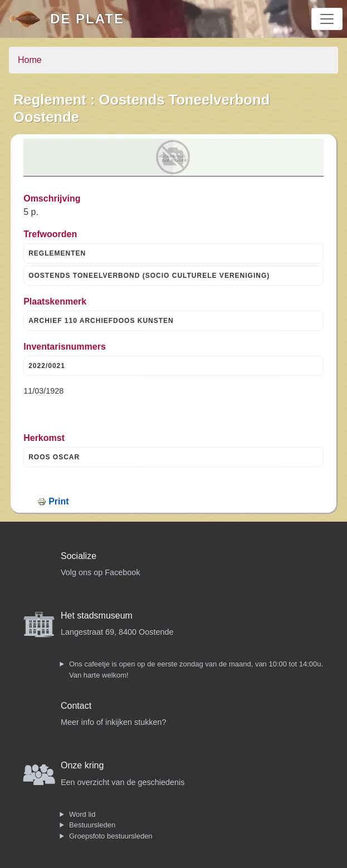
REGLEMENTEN (57, 253)
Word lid (82, 814)
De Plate (87, 19)
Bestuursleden (92, 825)
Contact (76, 706)
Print (58, 501)
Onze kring (82, 765)
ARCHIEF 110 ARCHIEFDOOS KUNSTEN (101, 321)
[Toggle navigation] (327, 19)
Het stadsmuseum (97, 616)
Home (30, 60)
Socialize (79, 556)
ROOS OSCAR (54, 457)
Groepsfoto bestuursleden (111, 836)
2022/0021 (47, 366)
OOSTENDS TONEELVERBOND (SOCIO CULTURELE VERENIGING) (149, 276)
